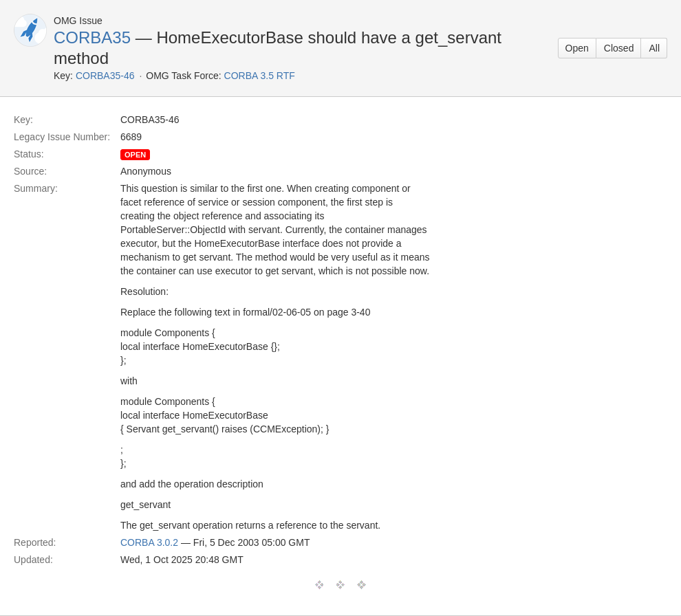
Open (577, 48)
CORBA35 (92, 37)
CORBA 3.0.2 (149, 542)
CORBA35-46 (105, 76)
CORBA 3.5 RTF (260, 76)
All (654, 48)
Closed (619, 48)
